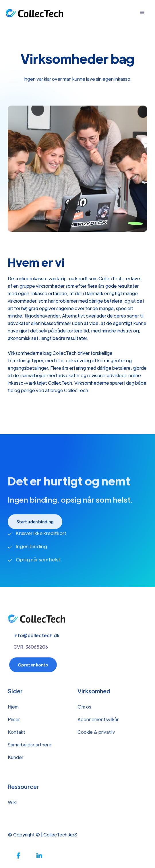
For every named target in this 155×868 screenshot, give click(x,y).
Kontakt (17, 734)
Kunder (15, 760)
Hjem (13, 709)
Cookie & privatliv (96, 734)
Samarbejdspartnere (30, 747)
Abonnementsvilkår (98, 722)
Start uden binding (35, 524)
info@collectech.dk (36, 638)
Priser (14, 722)
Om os (84, 709)
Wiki (12, 805)
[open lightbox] (77, 169)
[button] (142, 13)
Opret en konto (33, 667)
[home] (34, 13)
